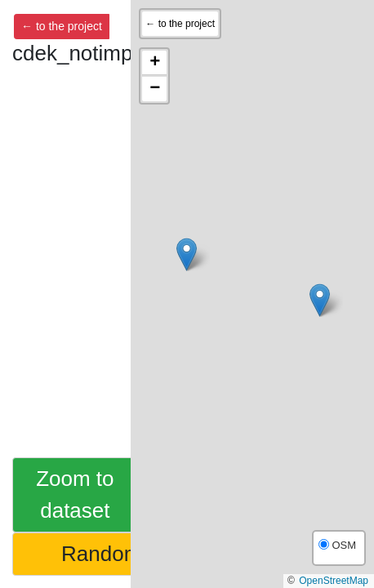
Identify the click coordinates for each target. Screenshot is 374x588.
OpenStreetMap (334, 581)
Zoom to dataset (75, 494)
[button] (187, 254)
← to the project (62, 26)
